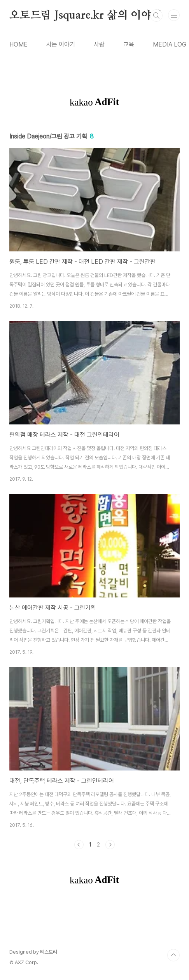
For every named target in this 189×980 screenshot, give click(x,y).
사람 (99, 44)
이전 (79, 845)
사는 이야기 (61, 44)
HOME (18, 44)
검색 (156, 16)
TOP (173, 955)
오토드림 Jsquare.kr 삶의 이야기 (86, 16)
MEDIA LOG (170, 44)
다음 (110, 845)
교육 (129, 44)
